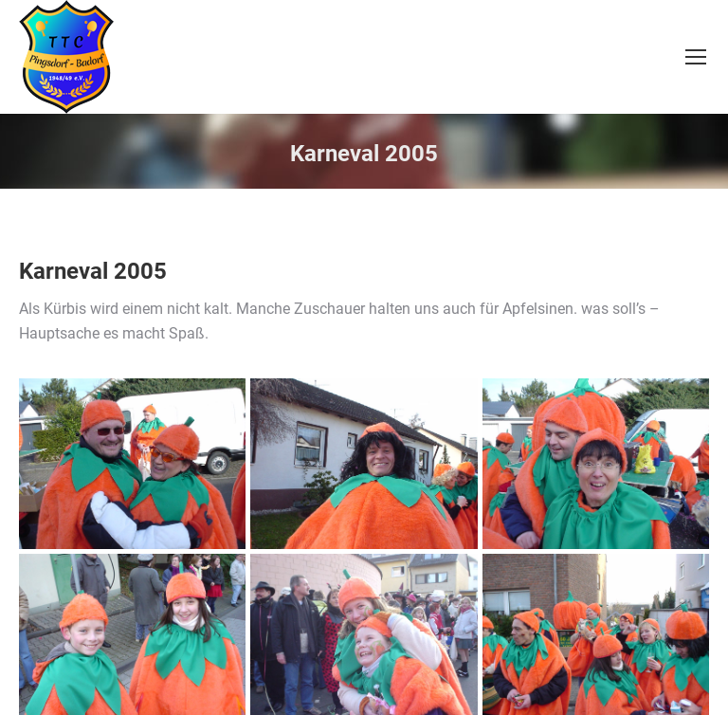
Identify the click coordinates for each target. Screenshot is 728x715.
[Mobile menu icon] (696, 57)
